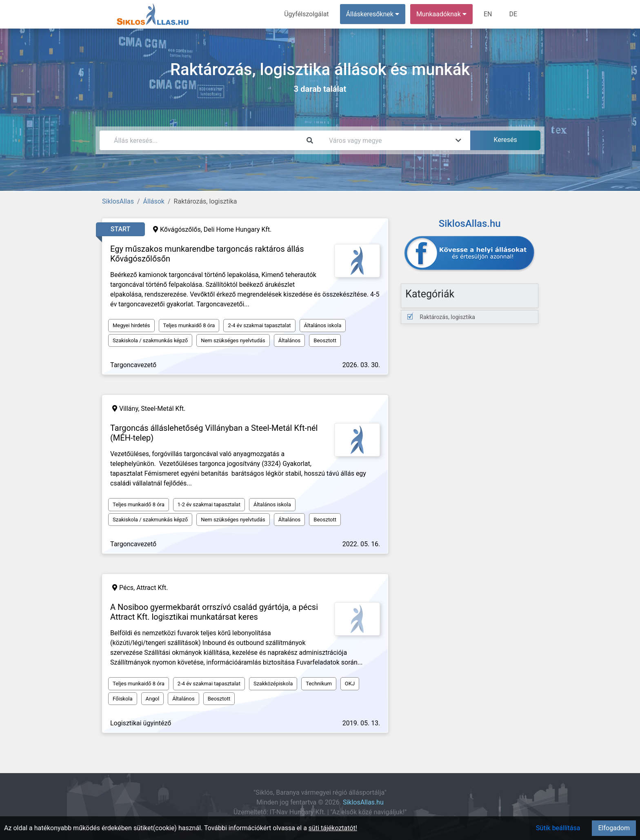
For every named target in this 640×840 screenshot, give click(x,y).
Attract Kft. (152, 588)
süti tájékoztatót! (333, 828)
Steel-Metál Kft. (163, 409)
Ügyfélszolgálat (306, 14)
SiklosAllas (118, 201)
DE (513, 14)
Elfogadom (614, 828)
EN (488, 14)
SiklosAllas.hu (363, 802)
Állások (154, 201)
